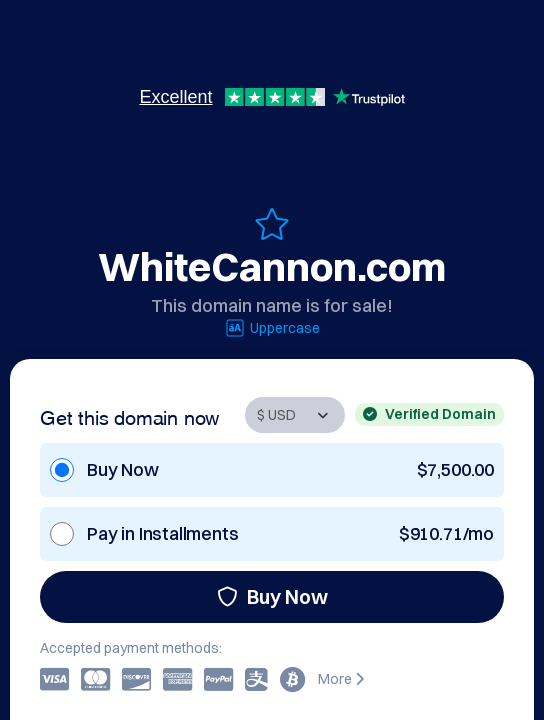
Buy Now (272, 596)
